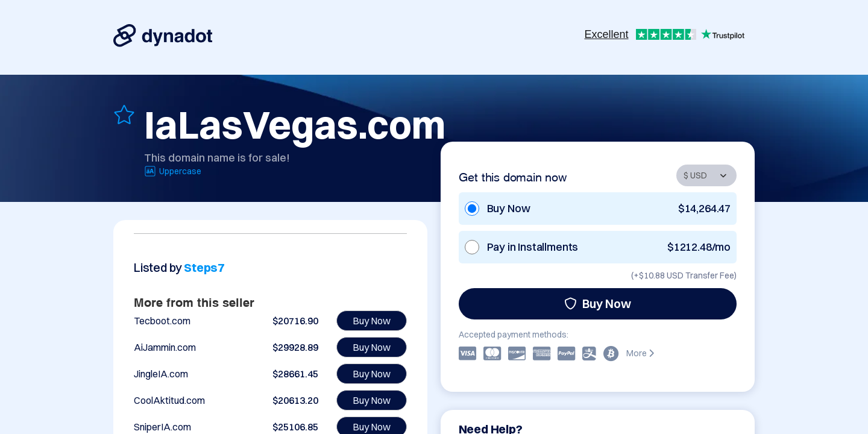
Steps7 (204, 267)
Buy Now (598, 303)
